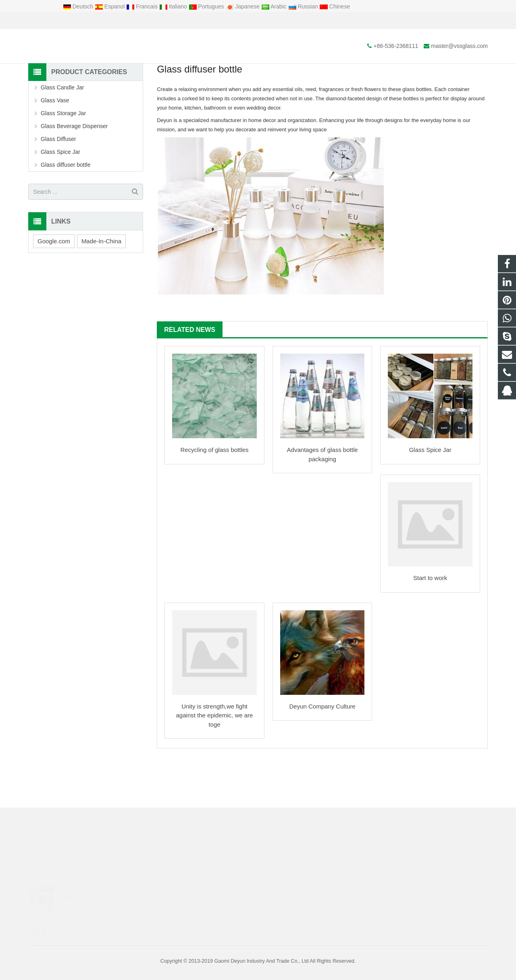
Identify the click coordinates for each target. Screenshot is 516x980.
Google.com (54, 286)
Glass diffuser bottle (66, 210)
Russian (304, 6)
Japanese (243, 6)
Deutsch (79, 6)
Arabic (275, 6)
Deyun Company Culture (322, 751)
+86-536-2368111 (57, 21)
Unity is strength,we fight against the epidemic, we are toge (215, 760)
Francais (143, 6)
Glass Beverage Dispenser (74, 171)
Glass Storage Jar (63, 158)
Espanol (110, 6)
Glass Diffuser (58, 184)
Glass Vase (55, 145)
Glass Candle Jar (62, 133)
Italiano (174, 6)
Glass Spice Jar (430, 495)
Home (217, 87)
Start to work (430, 623)
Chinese (335, 6)
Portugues (207, 6)
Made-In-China (101, 286)
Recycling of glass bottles (214, 495)
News (258, 71)
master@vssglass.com (120, 21)
